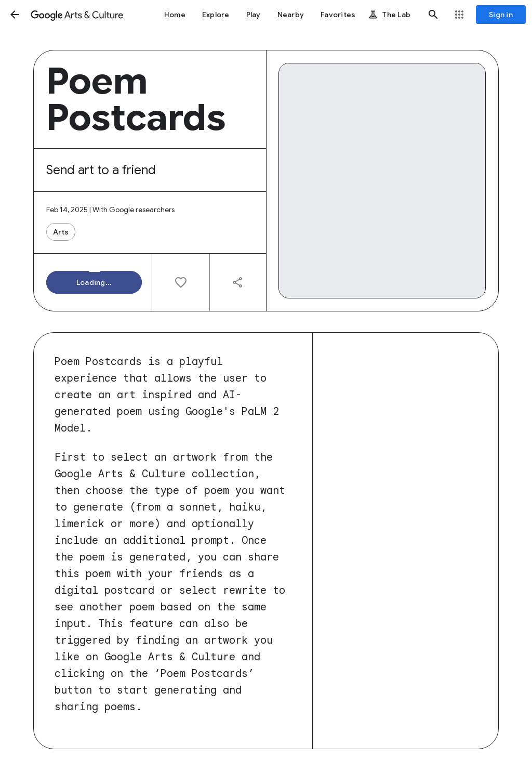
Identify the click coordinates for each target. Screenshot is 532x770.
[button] (15, 15)
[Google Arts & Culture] (77, 15)
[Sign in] (501, 15)
